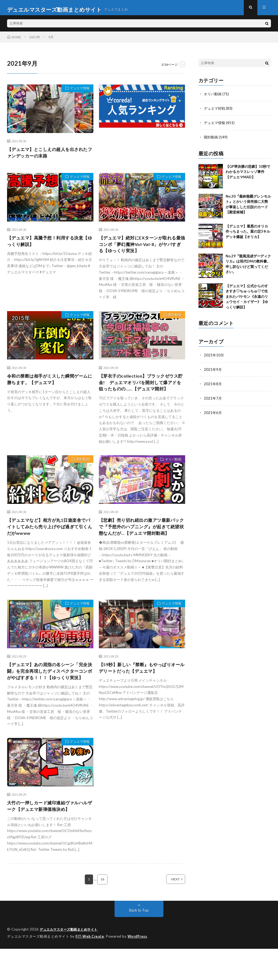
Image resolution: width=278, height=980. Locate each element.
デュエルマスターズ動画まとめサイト (71, 961)
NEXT (170, 911)
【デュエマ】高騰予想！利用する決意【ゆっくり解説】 (50, 247)
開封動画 (173, 323)
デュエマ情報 (77, 93)
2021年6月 (213, 414)
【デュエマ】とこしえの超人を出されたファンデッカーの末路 (50, 157)
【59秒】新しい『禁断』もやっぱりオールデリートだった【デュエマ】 (142, 689)
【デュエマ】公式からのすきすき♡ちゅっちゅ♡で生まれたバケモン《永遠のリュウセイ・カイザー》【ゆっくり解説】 (247, 299)
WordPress (139, 968)
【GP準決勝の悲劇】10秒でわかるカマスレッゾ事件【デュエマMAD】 (248, 174)
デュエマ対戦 (215, 112)
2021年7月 (213, 400)
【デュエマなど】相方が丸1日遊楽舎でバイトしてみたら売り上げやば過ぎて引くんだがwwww (50, 545)
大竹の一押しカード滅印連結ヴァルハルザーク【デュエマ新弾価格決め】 (50, 837)
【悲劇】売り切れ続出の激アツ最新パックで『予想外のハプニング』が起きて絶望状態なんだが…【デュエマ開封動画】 (142, 549)
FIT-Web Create (90, 968)
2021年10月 (214, 358)
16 (102, 911)
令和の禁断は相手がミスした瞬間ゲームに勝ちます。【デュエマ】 (50, 387)
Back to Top (139, 942)
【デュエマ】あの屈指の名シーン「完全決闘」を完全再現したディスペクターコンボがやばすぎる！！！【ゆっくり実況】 (50, 696)
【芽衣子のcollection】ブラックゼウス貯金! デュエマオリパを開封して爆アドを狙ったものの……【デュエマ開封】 (141, 395)
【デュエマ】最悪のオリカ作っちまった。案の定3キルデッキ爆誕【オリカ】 (248, 234)
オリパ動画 (171, 477)
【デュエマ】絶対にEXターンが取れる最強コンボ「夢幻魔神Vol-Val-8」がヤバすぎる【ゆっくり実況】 (140, 251)
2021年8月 (213, 386)
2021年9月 (213, 372)
